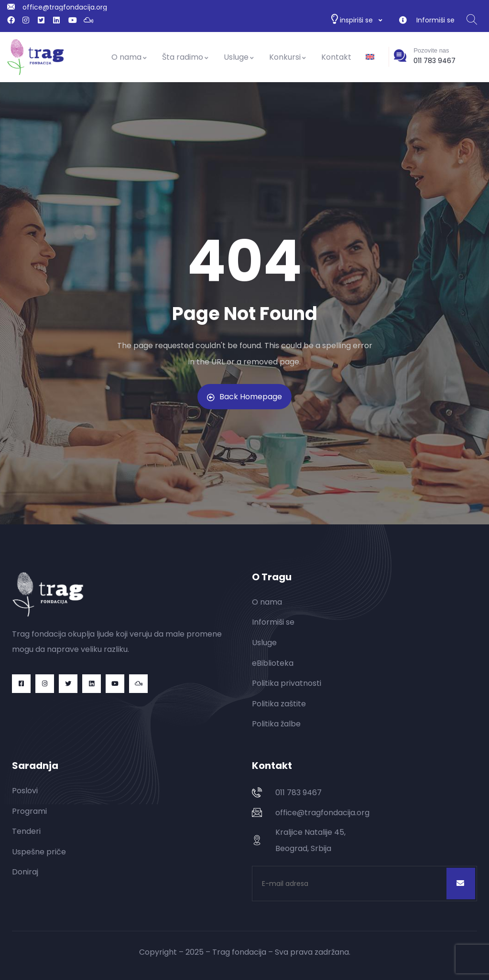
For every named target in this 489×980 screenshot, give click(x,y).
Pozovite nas (431, 50)
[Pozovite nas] (400, 55)
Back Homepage (244, 397)
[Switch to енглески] (370, 57)
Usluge (239, 57)
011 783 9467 (435, 61)
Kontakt (336, 57)
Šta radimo (186, 57)
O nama (130, 57)
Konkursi (288, 57)
